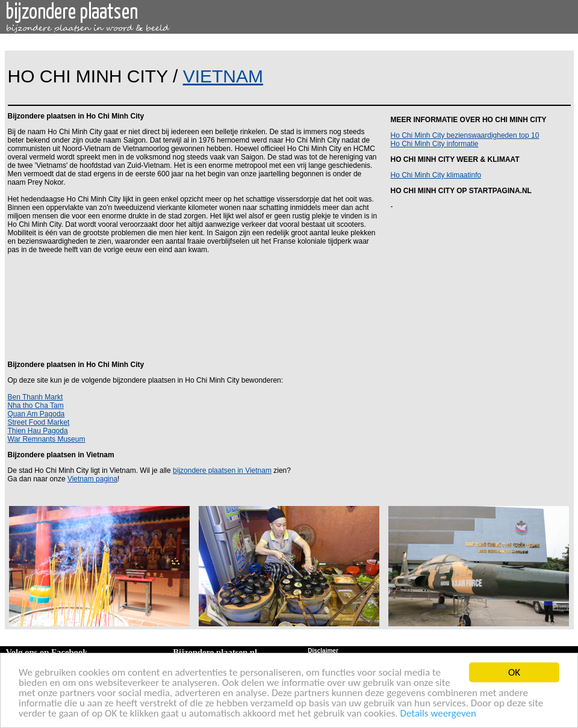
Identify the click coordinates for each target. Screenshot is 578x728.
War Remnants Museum (47, 439)
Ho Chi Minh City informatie (435, 144)
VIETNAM (223, 76)
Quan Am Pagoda (36, 414)
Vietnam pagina (92, 479)
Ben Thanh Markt (36, 397)
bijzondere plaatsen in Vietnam (222, 470)
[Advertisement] (192, 306)
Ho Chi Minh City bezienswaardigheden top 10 (465, 135)
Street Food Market (39, 422)
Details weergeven (438, 714)
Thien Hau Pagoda (38, 431)
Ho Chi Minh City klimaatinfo (436, 175)
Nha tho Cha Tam (36, 406)
